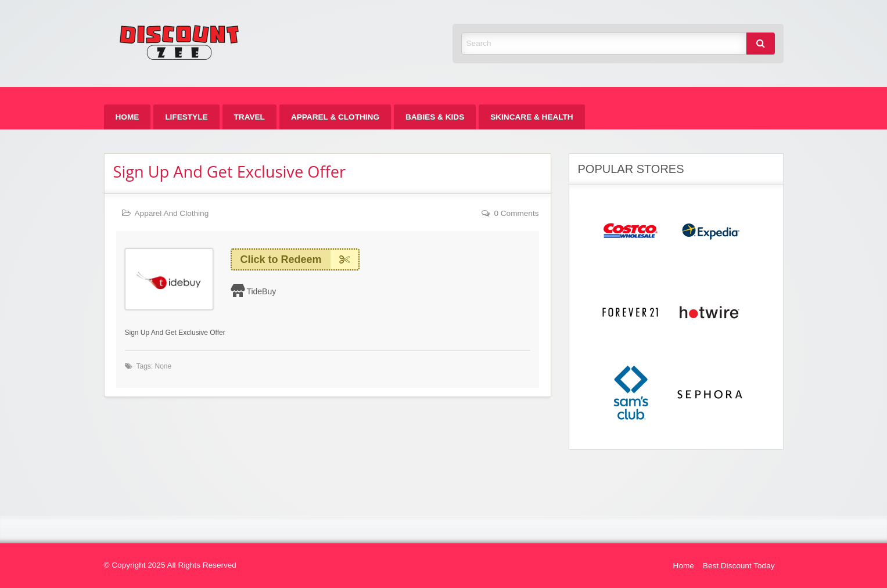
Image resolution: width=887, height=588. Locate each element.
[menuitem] (128, 117)
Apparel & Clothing (335, 117)
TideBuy (261, 291)
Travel (249, 117)
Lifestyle (186, 117)
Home (128, 117)
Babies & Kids (435, 117)
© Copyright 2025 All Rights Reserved (170, 565)
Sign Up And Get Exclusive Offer (230, 172)
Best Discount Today (739, 566)
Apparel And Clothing (172, 213)
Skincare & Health (532, 117)
